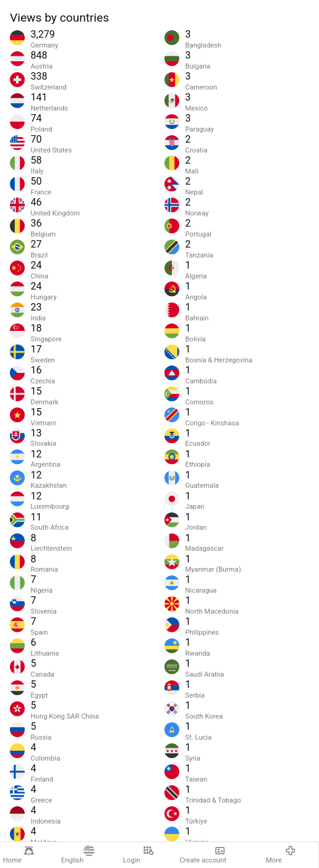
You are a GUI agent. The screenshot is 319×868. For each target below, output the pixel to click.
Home (19, 855)
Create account (203, 855)
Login (138, 855)
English (78, 855)
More (281, 855)
